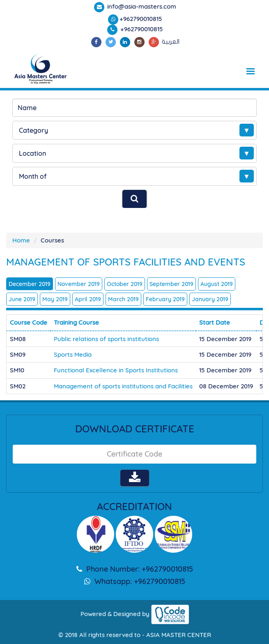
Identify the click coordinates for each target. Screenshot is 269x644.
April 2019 (88, 299)
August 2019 (217, 284)
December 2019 (30, 284)
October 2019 (125, 284)
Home (21, 240)
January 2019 (210, 299)
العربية (171, 42)
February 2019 (165, 299)
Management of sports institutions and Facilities (123, 386)
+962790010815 (141, 19)
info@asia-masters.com (141, 6)
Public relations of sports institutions (106, 339)
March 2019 (123, 299)
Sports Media (73, 354)
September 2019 (171, 284)
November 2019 (79, 284)
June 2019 (22, 299)
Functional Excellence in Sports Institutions (116, 370)
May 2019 (55, 299)
